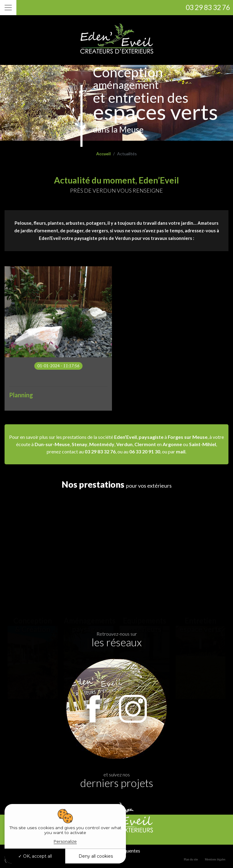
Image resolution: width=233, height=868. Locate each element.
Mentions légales (215, 859)
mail (181, 451)
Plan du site (191, 859)
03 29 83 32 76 (208, 7)
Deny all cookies (96, 856)
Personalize (65, 841)
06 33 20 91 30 (145, 451)
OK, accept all (35, 856)
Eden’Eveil (125, 437)
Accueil (103, 154)
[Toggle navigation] (8, 8)
